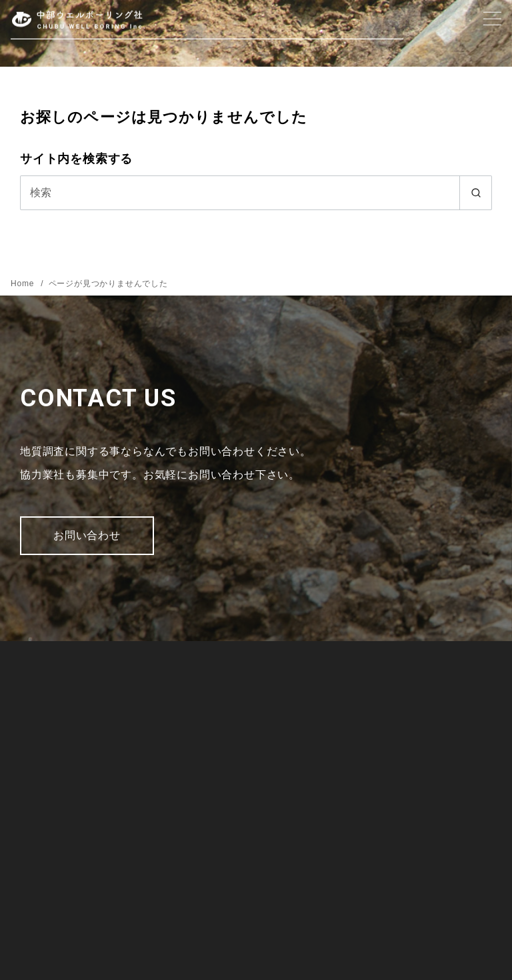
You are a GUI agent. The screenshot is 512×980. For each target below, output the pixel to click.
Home (24, 284)
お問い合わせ (87, 535)
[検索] (256, 193)
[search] (476, 193)
